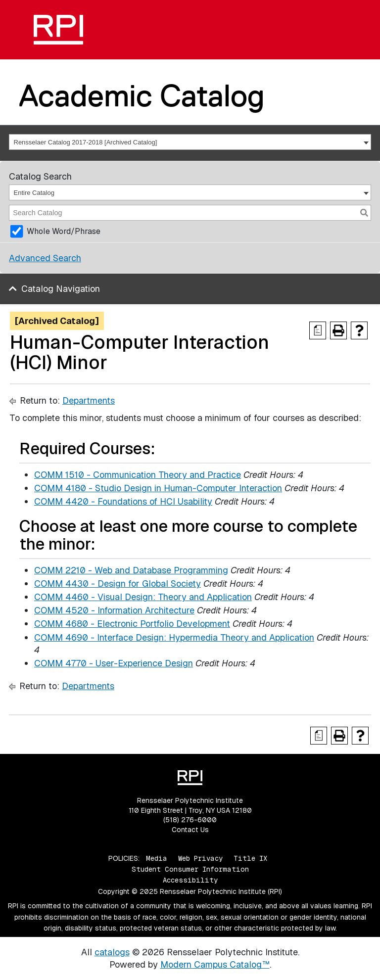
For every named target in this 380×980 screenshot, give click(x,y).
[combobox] (190, 142)
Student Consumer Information (190, 869)
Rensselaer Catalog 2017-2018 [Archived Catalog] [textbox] (86, 142)
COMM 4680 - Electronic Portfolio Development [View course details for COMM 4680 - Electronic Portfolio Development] (132, 624)
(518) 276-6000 (190, 820)
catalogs (112, 952)
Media (157, 858)
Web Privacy (200, 858)
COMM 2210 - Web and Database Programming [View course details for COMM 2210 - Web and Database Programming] (131, 570)
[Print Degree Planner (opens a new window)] (318, 330)
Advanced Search (45, 258)
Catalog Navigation (61, 289)
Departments (89, 400)
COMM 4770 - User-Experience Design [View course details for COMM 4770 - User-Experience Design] (114, 663)
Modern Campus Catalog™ (215, 964)
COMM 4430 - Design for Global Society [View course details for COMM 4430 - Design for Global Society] (118, 583)
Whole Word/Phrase (64, 231)
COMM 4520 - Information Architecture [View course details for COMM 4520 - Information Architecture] (114, 610)
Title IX (250, 858)
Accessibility (190, 880)
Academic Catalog (142, 95)
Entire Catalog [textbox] (34, 193)
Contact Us (190, 830)
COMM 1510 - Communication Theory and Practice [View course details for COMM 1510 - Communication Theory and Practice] (138, 475)
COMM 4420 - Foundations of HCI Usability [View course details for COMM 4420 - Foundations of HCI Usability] (123, 501)
